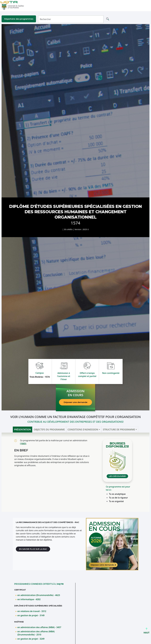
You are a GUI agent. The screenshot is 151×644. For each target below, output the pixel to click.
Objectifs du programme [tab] (49, 429)
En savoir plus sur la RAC (33, 549)
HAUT (146, 632)
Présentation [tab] (23, 429)
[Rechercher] (71, 19)
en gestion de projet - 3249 (31, 639)
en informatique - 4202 (29, 599)
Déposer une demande (76, 402)
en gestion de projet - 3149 (31, 615)
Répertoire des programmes (19, 19)
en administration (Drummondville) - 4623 (39, 595)
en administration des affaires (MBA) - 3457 (39, 627)
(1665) (23, 444)
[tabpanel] (75, 472)
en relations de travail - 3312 (32, 611)
